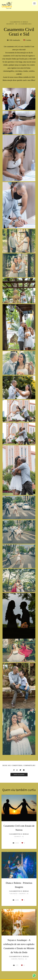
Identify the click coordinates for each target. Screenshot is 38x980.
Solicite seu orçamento (19, 775)
